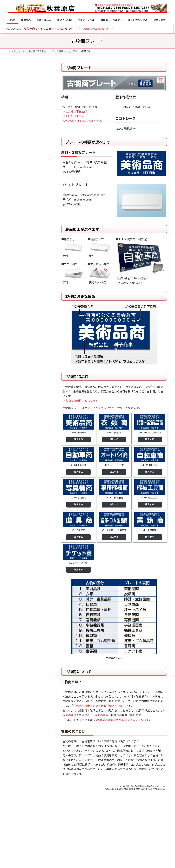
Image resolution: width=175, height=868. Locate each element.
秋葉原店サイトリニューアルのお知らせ (48, 29)
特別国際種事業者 (30, 249)
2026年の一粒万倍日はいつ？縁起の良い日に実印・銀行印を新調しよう (38, 378)
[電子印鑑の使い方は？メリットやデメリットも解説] (14, 302)
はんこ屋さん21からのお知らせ (35, 86)
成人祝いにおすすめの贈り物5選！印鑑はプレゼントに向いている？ (37, 352)
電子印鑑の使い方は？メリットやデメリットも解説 (37, 301)
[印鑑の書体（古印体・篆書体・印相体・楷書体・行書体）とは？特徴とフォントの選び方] (14, 324)
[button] (96, 28)
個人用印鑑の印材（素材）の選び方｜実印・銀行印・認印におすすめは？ (30, 94)
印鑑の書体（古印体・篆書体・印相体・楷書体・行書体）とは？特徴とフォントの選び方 (30, 133)
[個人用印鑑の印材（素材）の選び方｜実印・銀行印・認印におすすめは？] (14, 275)
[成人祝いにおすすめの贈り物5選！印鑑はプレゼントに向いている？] (14, 350)
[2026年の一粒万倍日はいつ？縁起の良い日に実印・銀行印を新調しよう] (14, 377)
